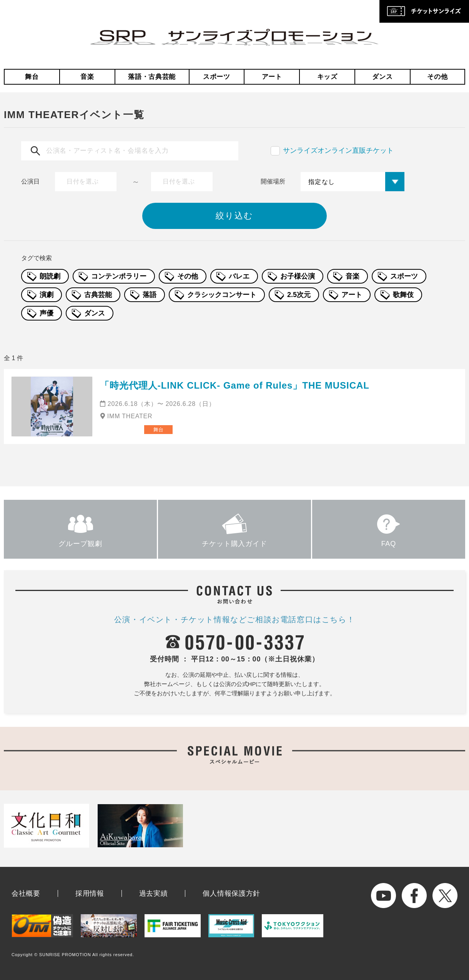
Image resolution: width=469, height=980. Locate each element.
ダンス (382, 77)
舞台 (32, 77)
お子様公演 (298, 276)
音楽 (87, 77)
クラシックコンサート (222, 295)
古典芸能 (98, 295)
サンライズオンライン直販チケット (338, 150)
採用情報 (90, 893)
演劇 (47, 295)
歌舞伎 (403, 295)
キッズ (327, 77)
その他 (437, 77)
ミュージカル (120, 430)
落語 (150, 295)
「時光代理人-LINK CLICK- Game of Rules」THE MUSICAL (235, 385)
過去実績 (154, 893)
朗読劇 (50, 276)
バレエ (239, 276)
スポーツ (217, 77)
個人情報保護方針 (231, 893)
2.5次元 (299, 295)
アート (272, 77)
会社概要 (26, 893)
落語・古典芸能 (152, 77)
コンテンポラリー (119, 276)
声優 (47, 313)
